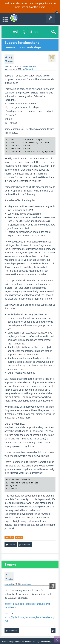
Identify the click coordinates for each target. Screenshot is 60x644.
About (35, 3)
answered (8, 584)
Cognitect (18, 642)
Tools (24, 66)
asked (7, 66)
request (19, 537)
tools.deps (9, 537)
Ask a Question (25, 32)
